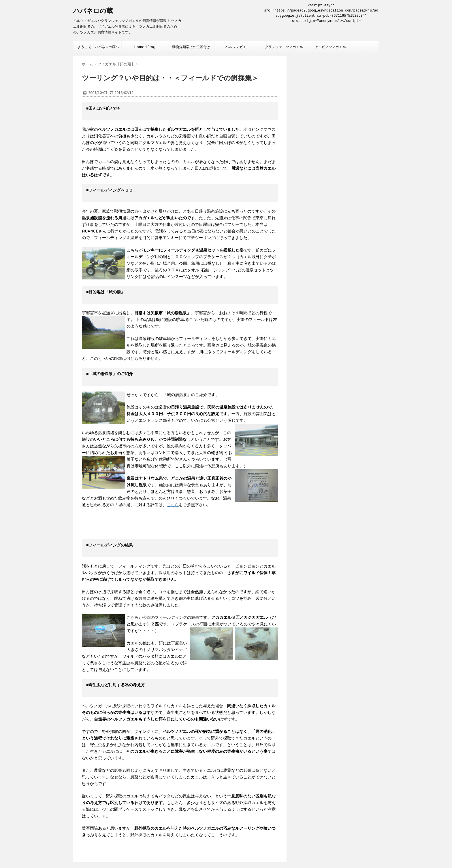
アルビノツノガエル (330, 47)
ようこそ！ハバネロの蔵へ (98, 47)
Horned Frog (145, 47)
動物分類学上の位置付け (191, 47)
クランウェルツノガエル (284, 47)
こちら (173, 505)
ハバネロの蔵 (93, 11)
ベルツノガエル (238, 47)
